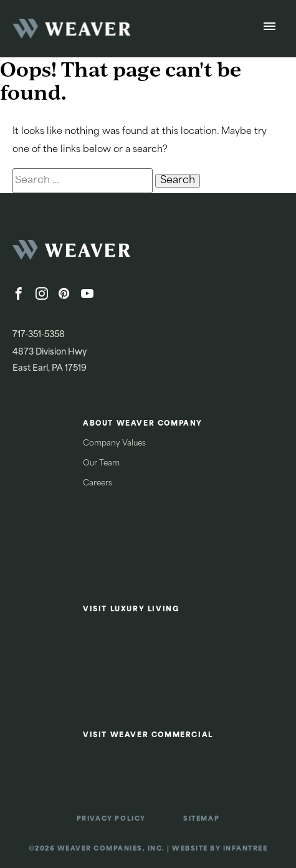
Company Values (114, 444)
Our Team (101, 464)
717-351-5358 (39, 335)
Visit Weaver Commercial (148, 736)
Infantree (246, 849)
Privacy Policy (111, 819)
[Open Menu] (270, 29)
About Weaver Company (143, 424)
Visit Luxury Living (131, 610)
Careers (98, 484)
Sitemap (201, 819)
